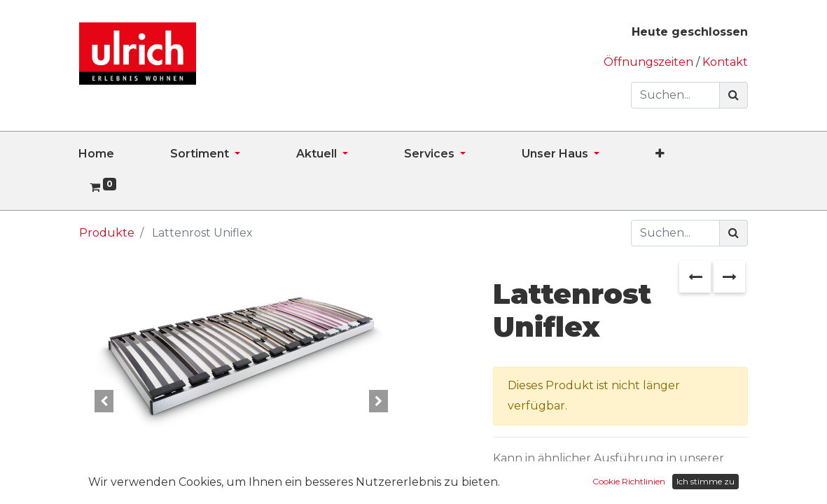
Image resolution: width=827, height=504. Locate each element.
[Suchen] (734, 95)
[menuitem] (124, 154)
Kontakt (725, 62)
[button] (688, 154)
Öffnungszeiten (650, 62)
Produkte (107, 233)
